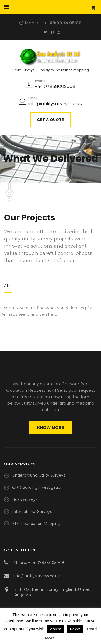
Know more (50, 427)
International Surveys (32, 512)
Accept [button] (55, 629)
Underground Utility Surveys (39, 475)
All (8, 286)
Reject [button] (75, 629)
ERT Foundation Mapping (36, 524)
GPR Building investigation (37, 487)
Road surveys (25, 499)
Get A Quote (50, 120)
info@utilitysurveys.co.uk (55, 104)
